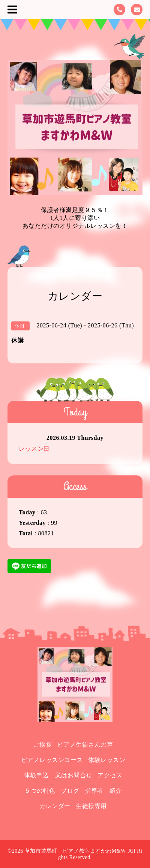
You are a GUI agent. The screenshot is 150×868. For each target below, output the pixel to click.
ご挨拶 (43, 745)
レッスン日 (34, 449)
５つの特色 (40, 791)
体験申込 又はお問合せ (58, 775)
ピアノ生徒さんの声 (85, 745)
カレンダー (55, 806)
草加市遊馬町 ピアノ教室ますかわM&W (75, 851)
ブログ (70, 791)
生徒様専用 (91, 806)
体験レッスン (107, 760)
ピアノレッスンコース (52, 760)
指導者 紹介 (103, 791)
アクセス (110, 775)
